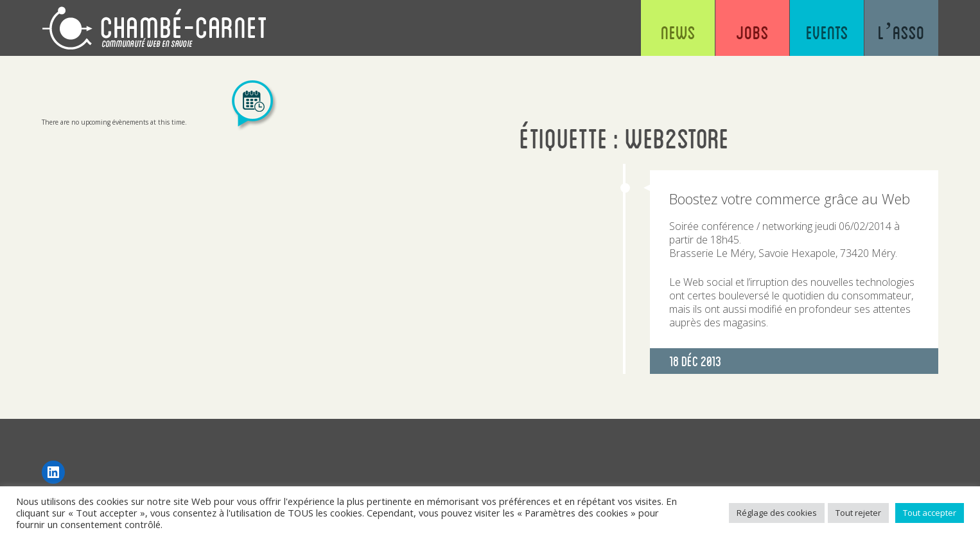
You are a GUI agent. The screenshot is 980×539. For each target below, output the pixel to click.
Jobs (752, 32)
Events (827, 32)
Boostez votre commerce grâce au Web (790, 199)
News (678, 32)
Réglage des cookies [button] (777, 513)
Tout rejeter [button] (858, 513)
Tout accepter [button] (930, 513)
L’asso (901, 32)
